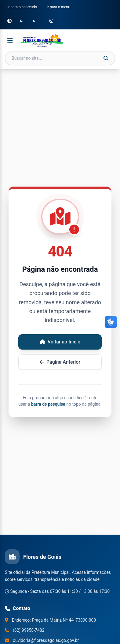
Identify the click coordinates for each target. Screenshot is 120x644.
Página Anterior (60, 362)
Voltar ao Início (60, 342)
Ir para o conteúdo (22, 7)
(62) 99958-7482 (29, 630)
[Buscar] (106, 59)
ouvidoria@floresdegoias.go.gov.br (46, 640)
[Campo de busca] (60, 58)
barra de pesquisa (48, 404)
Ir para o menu (58, 7)
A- (35, 21)
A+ (22, 21)
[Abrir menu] (10, 40)
